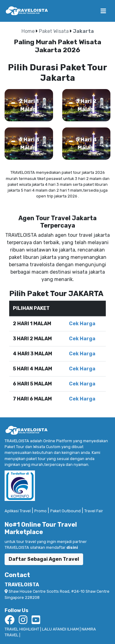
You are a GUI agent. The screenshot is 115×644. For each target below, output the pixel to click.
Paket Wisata (54, 31)
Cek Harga (82, 324)
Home (29, 31)
